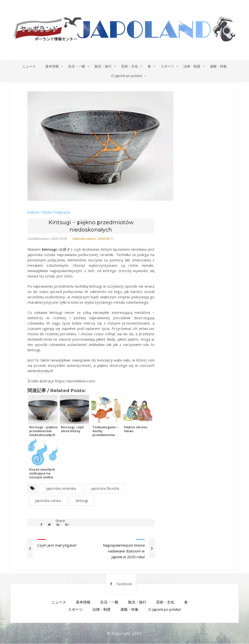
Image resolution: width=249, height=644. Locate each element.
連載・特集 (220, 66)
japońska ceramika (61, 489)
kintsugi (82, 501)
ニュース (28, 66)
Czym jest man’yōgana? (57, 545)
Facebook (121, 584)
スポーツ (168, 66)
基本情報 (51, 66)
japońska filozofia (105, 489)
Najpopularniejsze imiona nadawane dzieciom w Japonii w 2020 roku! (124, 551)
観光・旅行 (103, 66)
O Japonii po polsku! (127, 76)
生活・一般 (76, 66)
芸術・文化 (130, 66)
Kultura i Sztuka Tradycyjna (49, 213)
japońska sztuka (48, 501)
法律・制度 (193, 66)
